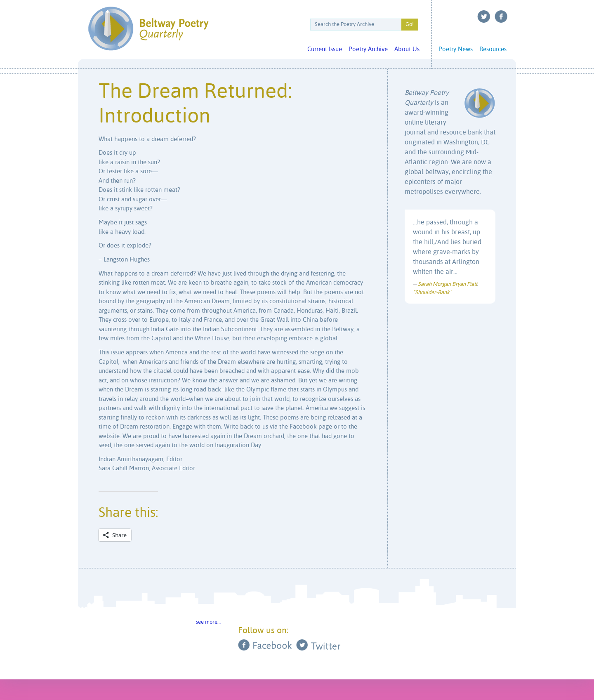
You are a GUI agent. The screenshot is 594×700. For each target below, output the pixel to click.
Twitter (484, 16)
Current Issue (325, 49)
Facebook (501, 16)
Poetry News (456, 49)
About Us (407, 49)
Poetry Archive (368, 49)
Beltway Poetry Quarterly (148, 29)
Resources (493, 49)
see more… (208, 622)
